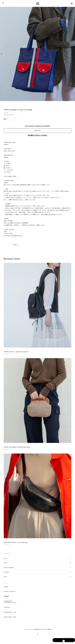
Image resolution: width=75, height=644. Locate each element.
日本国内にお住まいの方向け (38, 135)
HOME (6, 587)
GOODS (6, 572)
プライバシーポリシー (29, 629)
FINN (5, 563)
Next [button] (73, 54)
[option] (37, 54)
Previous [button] (2, 54)
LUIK (5, 558)
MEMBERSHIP (8, 601)
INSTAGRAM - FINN (10, 617)
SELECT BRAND (9, 568)
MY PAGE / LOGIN (10, 603)
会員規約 (49, 629)
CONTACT (7, 607)
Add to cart (37, 131)
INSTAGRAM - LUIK (10, 612)
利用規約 (6, 596)
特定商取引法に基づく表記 (41, 629)
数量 (5, 119)
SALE (5, 577)
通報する (16, 245)
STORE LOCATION (10, 592)
